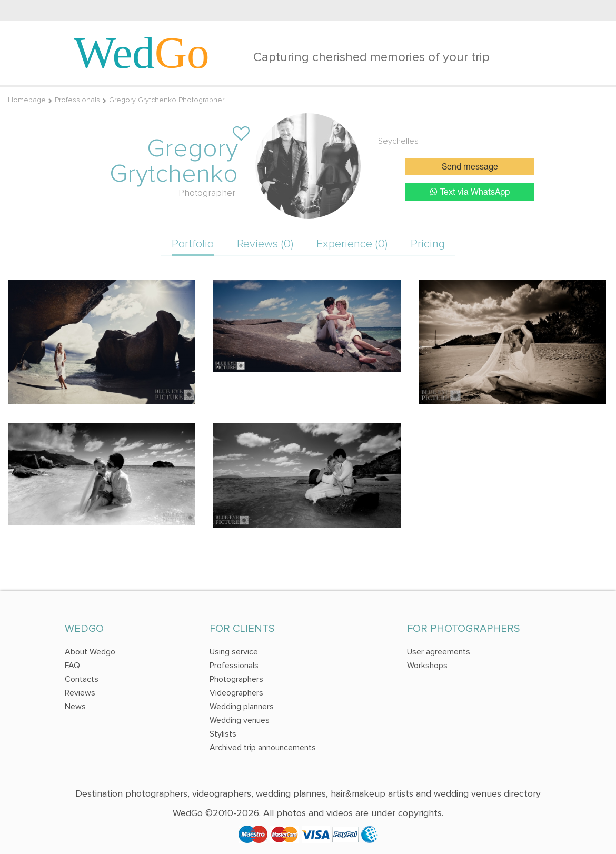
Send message (470, 167)
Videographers (236, 693)
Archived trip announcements (263, 748)
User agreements (439, 652)
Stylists (223, 734)
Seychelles (398, 141)
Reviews (80, 693)
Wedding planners (242, 707)
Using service (234, 652)
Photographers (236, 679)
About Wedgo (90, 652)
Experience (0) (352, 244)
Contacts (82, 679)
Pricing (428, 244)
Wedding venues (240, 720)
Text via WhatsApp (470, 192)
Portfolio (193, 244)
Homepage (27, 100)
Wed (142, 53)
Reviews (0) (265, 244)
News (75, 707)
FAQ (72, 666)
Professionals (77, 100)
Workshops (427, 666)
